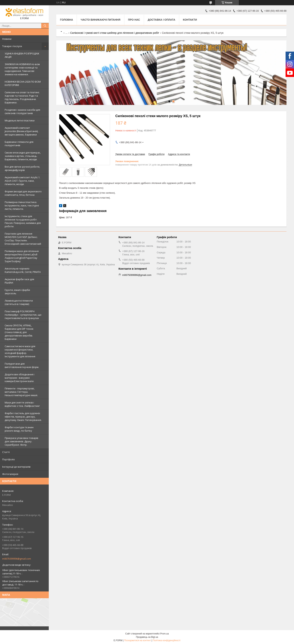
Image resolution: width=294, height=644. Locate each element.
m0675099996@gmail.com (17, 559)
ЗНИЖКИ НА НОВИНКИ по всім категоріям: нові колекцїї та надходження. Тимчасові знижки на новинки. (22, 69)
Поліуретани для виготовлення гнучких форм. (22, 365)
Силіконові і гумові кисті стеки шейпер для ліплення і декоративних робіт (115, 33)
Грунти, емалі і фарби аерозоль (17, 292)
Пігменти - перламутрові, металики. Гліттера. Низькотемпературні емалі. (21, 392)
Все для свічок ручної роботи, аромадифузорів (22, 168)
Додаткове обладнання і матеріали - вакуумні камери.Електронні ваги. (19, 378)
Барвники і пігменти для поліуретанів (19, 144)
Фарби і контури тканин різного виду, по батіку (19, 429)
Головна (66, 20)
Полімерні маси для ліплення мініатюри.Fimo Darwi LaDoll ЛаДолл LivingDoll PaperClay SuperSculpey (22, 256)
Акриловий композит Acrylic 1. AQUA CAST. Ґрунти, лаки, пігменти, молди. (22, 181)
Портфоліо (9, 459)
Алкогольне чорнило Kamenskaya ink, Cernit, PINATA (23, 270)
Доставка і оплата (162, 20)
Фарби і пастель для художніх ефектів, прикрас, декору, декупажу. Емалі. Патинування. (23, 417)
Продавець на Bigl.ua (147, 637)
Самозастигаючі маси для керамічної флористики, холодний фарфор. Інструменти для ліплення (20, 351)
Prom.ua (165, 634)
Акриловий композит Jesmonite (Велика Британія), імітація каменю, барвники (21, 131)
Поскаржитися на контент (137, 640)
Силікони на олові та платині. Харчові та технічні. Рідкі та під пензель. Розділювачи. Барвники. (22, 97)
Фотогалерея (10, 474)
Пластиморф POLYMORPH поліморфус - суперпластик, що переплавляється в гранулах (23, 315)
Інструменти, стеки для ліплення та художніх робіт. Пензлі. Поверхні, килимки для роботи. (23, 221)
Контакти (190, 20)
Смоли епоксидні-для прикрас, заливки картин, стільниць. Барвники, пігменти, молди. (23, 156)
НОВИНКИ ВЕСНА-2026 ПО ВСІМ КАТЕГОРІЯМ (23, 83)
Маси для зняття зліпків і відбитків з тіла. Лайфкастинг (22, 404)
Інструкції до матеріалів (16, 467)
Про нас (134, 20)
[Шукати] (45, 26)
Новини (7, 39)
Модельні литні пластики (20, 120)
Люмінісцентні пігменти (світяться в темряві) (19, 302)
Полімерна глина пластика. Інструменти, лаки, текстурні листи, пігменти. (22, 205)
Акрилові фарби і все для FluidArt (19, 281)
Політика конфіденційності (167, 640)
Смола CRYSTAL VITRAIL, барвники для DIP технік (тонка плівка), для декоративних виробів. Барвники (19, 332)
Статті (6, 452)
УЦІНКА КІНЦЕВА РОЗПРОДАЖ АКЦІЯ (22, 55)
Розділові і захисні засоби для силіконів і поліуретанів (22, 111)
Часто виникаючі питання (100, 20)
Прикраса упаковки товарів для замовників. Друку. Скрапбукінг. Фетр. (21, 441)
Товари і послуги (12, 46)
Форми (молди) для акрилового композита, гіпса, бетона (23, 193)
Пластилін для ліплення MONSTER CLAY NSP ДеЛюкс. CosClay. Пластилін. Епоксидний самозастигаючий (23, 239)
